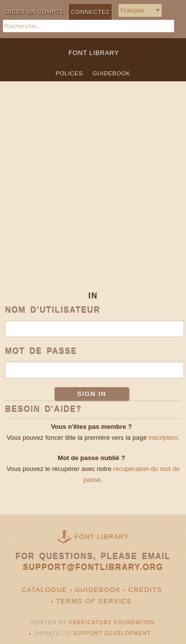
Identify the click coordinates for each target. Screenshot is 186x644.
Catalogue (44, 590)
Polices (69, 73)
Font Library (102, 537)
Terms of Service (94, 601)
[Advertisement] (93, 194)
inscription (163, 438)
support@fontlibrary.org (93, 567)
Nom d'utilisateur (53, 310)
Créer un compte (33, 12)
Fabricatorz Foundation (112, 622)
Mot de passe (41, 351)
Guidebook (112, 73)
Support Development (112, 633)
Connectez (90, 12)
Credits (145, 590)
